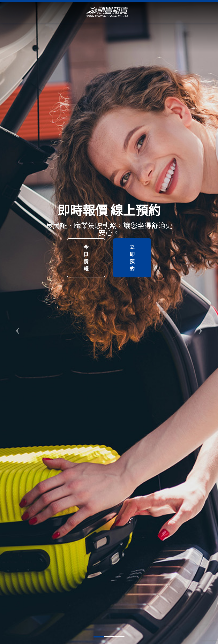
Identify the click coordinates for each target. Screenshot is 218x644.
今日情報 (86, 258)
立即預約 (132, 258)
